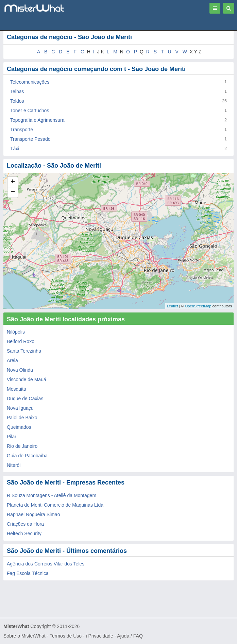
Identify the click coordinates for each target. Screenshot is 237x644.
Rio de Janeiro (22, 446)
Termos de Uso (66, 636)
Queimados (19, 427)
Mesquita (16, 389)
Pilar (12, 437)
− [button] (13, 192)
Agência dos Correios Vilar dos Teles (46, 564)
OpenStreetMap (198, 306)
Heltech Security (24, 533)
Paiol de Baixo (22, 418)
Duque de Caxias (25, 399)
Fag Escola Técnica (28, 573)
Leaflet (173, 306)
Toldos (17, 101)
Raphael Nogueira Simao (33, 514)
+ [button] (13, 182)
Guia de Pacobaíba (27, 456)
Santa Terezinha (24, 351)
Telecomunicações (30, 82)
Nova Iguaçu (20, 408)
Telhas (17, 91)
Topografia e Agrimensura (37, 120)
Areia (12, 360)
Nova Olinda (20, 370)
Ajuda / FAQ (130, 636)
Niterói (14, 465)
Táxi (15, 149)
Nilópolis (16, 332)
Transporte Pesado (30, 139)
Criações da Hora (25, 524)
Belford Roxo (21, 341)
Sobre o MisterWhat (24, 636)
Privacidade (101, 636)
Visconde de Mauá (27, 379)
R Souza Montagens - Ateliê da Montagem (52, 495)
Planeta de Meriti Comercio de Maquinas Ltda (55, 505)
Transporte (22, 130)
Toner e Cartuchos (30, 111)
